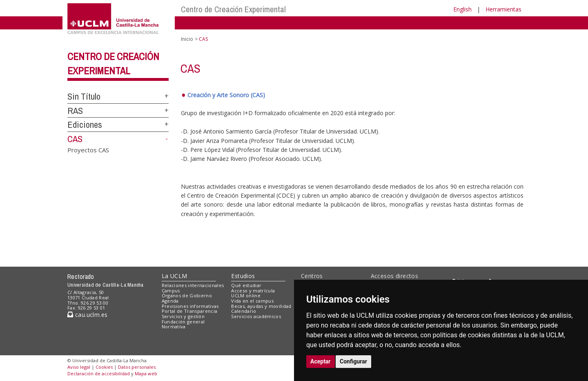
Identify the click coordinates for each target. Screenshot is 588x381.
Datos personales (137, 367)
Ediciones (85, 125)
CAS (75, 139)
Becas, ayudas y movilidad (261, 306)
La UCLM (175, 276)
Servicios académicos (256, 316)
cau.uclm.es (87, 315)
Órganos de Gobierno (187, 295)
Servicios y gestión (183, 316)
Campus (171, 291)
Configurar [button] (353, 361)
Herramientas (503, 9)
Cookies (104, 367)
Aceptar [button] (321, 361)
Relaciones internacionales (193, 285)
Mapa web (146, 373)
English (462, 9)
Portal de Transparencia (190, 311)
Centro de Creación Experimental (233, 9)
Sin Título (84, 96)
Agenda (170, 301)
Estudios (243, 276)
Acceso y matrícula (253, 291)
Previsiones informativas (190, 306)
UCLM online (246, 295)
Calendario (244, 311)
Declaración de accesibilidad (99, 373)
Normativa (174, 326)
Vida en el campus (252, 301)
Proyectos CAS (88, 149)
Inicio (187, 39)
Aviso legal (79, 367)
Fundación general (183, 322)
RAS (75, 111)
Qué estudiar (246, 285)
